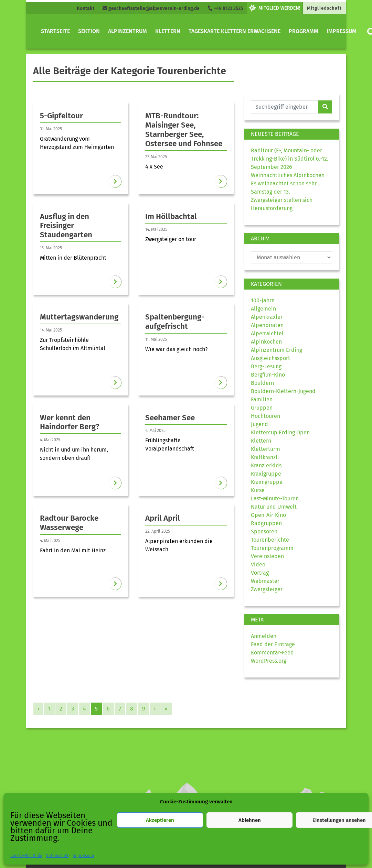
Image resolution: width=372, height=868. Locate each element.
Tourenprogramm (272, 548)
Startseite (55, 31)
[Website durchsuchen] (285, 107)
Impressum (83, 856)
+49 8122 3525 (225, 8)
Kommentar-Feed (272, 653)
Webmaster (265, 581)
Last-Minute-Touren (275, 498)
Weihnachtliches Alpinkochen (288, 175)
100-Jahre (263, 300)
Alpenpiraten (267, 325)
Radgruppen (266, 523)
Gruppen (262, 408)
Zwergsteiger (267, 589)
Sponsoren (264, 531)
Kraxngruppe (267, 482)
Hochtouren (265, 416)
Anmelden (264, 636)
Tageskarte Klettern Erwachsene (235, 31)
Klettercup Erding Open (280, 432)
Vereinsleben (267, 556)
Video (258, 565)
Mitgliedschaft (324, 8)
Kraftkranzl (264, 457)
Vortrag (260, 573)
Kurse (258, 490)
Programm (304, 31)
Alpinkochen (266, 342)
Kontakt (86, 8)
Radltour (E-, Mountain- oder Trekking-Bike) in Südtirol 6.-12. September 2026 (290, 159)
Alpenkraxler (267, 317)
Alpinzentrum (127, 31)
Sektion (89, 31)
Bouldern (262, 383)
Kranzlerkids (266, 465)
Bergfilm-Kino (268, 375)
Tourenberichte (270, 540)
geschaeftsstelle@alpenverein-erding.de (151, 8)
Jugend (259, 424)
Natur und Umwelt (274, 507)
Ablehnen (250, 820)
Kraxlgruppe (266, 474)
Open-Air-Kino (268, 515)
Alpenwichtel (267, 333)
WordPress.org (269, 661)
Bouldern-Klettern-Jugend (283, 391)
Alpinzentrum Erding (277, 350)
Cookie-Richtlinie (26, 856)
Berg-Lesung (266, 366)
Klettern (168, 31)
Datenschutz (57, 856)
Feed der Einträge (273, 644)
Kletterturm (265, 449)
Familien (262, 399)
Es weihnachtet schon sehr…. (286, 183)
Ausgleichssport (270, 358)
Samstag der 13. (270, 192)
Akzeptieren (160, 820)
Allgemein (263, 309)
